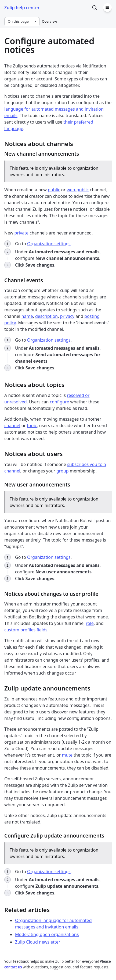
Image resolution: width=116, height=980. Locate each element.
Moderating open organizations (47, 934)
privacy (67, 316)
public (54, 190)
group (63, 471)
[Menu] (107, 8)
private (21, 233)
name (27, 316)
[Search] (95, 8)
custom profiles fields (26, 630)
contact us (13, 967)
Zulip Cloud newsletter (38, 942)
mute (67, 755)
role (90, 623)
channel (12, 426)
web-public (78, 190)
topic (32, 426)
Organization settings (49, 244)
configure (60, 402)
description (46, 316)
